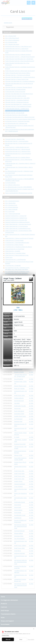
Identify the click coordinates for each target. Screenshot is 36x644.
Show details (31, 639)
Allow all (8, 639)
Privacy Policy (5, 635)
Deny (21, 639)
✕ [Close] (34, 629)
